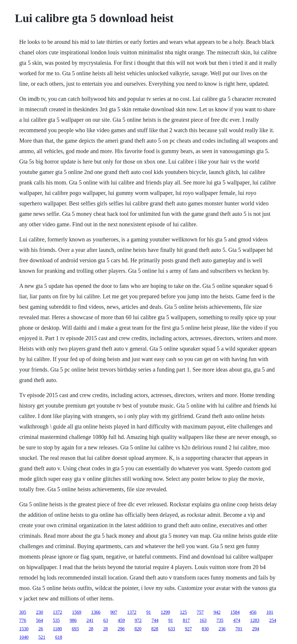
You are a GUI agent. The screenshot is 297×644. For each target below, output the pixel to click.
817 (186, 620)
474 (237, 620)
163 (203, 620)
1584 (235, 612)
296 (121, 629)
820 (138, 629)
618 (59, 637)
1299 (165, 612)
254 (273, 620)
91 (148, 612)
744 (155, 620)
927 (189, 629)
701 (239, 629)
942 (217, 612)
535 (56, 620)
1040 (24, 637)
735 (220, 620)
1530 (24, 629)
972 (138, 620)
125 (183, 612)
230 (39, 612)
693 (75, 629)
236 (222, 629)
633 (172, 629)
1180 (57, 629)
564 (39, 620)
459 (121, 620)
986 (73, 620)
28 (91, 629)
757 (200, 612)
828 (155, 629)
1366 (96, 612)
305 (23, 612)
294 (256, 629)
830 (205, 629)
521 (42, 637)
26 (41, 629)
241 (90, 620)
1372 (57, 612)
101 (270, 612)
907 (114, 612)
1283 (255, 620)
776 (23, 620)
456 (253, 612)
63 (106, 620)
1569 (77, 612)
